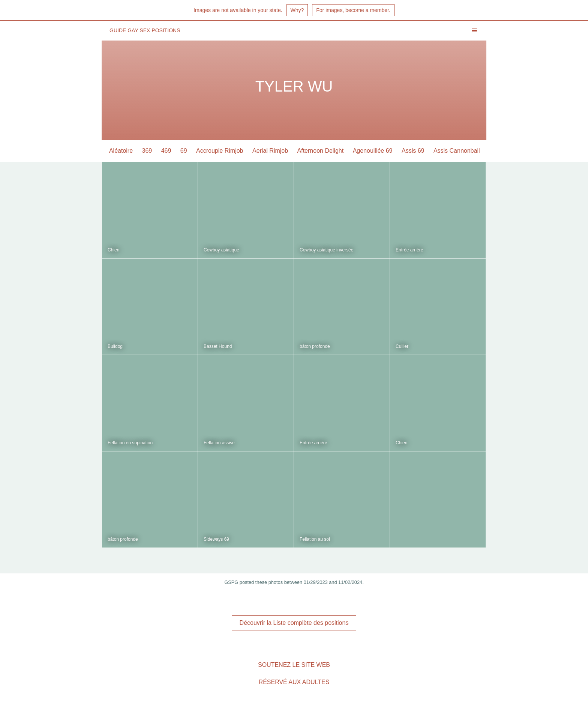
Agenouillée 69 (373, 151)
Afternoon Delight (321, 151)
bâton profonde (315, 346)
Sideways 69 (216, 539)
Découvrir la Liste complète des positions (294, 623)
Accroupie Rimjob (220, 151)
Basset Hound (218, 346)
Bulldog (115, 346)
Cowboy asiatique (221, 250)
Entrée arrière (409, 250)
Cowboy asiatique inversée (326, 250)
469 (167, 151)
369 (148, 151)
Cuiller (402, 346)
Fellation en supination (130, 443)
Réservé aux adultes (294, 682)
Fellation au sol (315, 539)
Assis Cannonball (457, 151)
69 (184, 151)
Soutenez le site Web (294, 665)
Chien (113, 250)
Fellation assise (219, 443)
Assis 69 (413, 151)
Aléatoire (121, 151)
